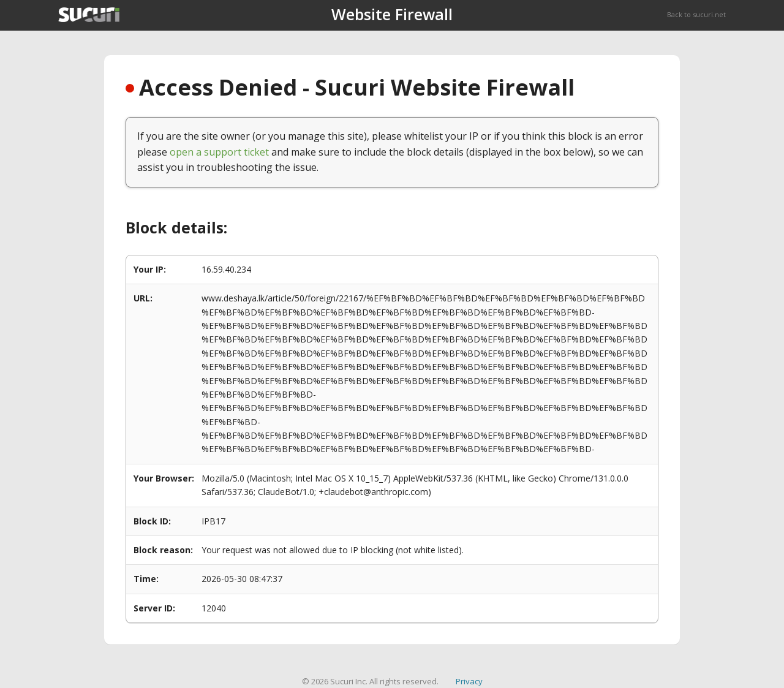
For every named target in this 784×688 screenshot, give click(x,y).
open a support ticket (219, 152)
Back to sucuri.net (696, 14)
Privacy (469, 681)
